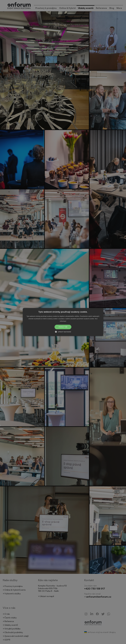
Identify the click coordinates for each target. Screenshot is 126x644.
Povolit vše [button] (63, 327)
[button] (63, 322)
